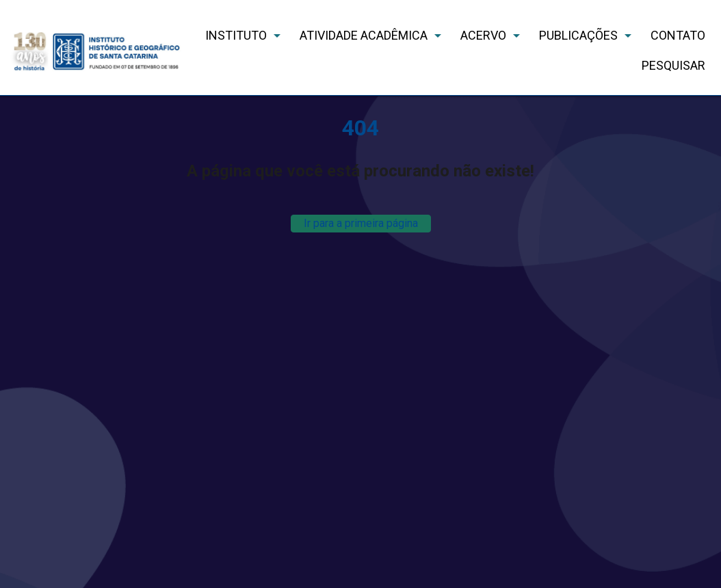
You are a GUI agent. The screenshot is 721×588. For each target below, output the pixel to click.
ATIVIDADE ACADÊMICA (364, 35)
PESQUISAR (673, 65)
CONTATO (678, 35)
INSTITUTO (236, 35)
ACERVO (483, 35)
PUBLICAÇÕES (578, 35)
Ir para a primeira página (361, 223)
